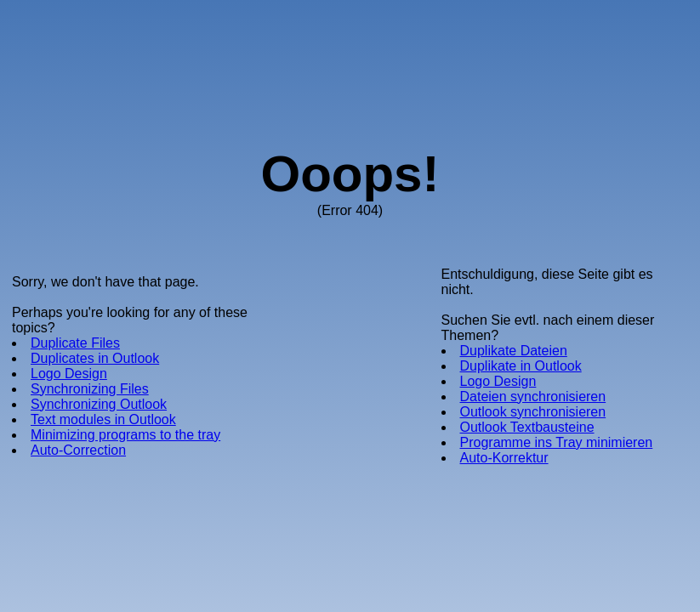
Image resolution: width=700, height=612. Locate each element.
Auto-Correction (78, 450)
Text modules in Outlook (103, 419)
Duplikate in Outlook (521, 366)
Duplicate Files (75, 343)
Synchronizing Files (90, 389)
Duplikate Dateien (514, 351)
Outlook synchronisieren (533, 412)
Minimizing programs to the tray (125, 435)
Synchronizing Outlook (99, 404)
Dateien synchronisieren (533, 397)
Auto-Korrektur (504, 458)
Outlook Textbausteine (527, 427)
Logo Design (69, 374)
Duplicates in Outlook (95, 358)
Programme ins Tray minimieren (557, 442)
